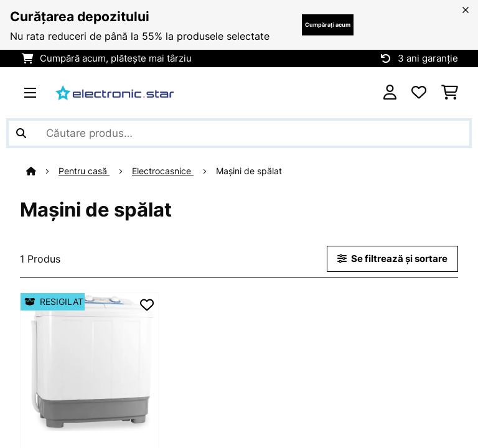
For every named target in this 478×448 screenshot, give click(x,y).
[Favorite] (419, 93)
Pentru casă (84, 171)
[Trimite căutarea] (21, 133)
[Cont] (390, 93)
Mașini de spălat (250, 171)
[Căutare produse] (239, 133)
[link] (90, 362)
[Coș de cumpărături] (450, 93)
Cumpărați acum (328, 25)
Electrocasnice (163, 171)
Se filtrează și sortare (392, 259)
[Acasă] (42, 171)
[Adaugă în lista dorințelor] (147, 305)
